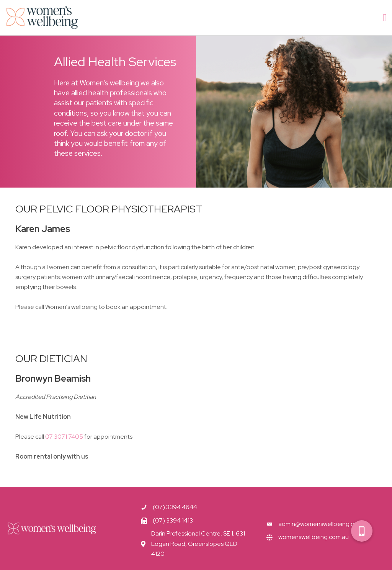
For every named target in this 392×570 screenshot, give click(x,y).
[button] (362, 531)
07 (64, 437)
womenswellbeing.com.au (314, 537)
